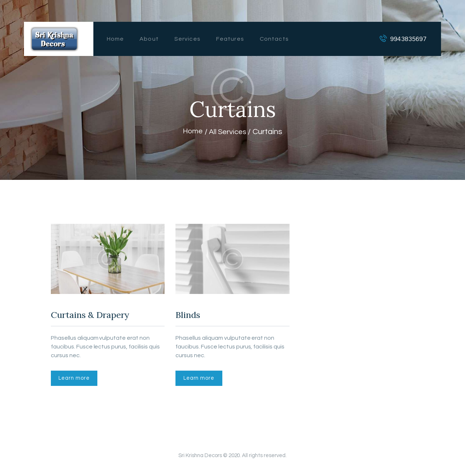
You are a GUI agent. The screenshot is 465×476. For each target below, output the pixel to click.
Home (191, 132)
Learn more (77, 382)
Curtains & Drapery (100, 316)
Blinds (191, 316)
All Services (229, 132)
